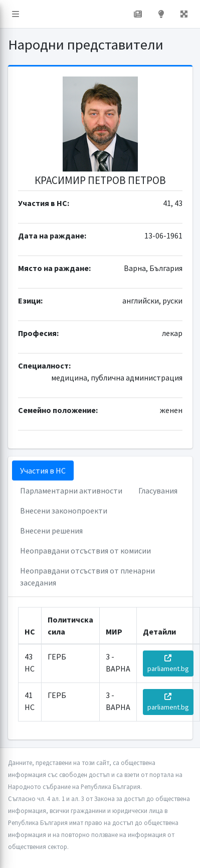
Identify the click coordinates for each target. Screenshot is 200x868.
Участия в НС (43, 470)
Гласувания (158, 490)
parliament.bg (168, 664)
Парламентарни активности (71, 490)
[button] (16, 14)
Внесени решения (51, 530)
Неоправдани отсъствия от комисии (85, 550)
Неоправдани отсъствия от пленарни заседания (87, 576)
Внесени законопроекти (64, 510)
